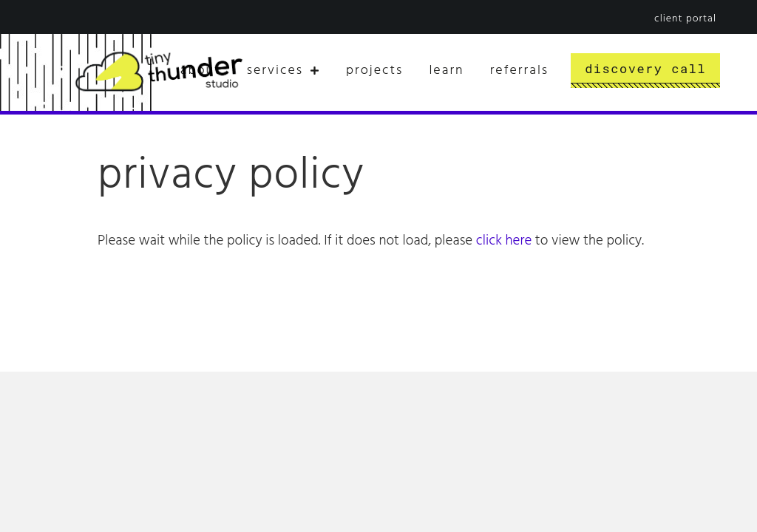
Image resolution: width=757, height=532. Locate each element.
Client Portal (685, 19)
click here (504, 241)
